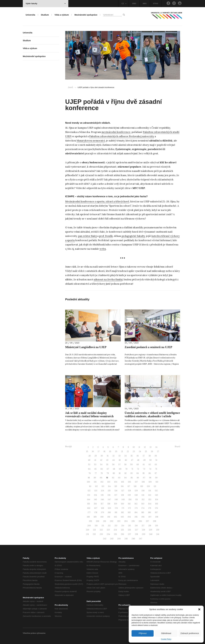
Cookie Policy (166, 639)
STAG (156, 3)
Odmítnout (166, 633)
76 (90, 473)
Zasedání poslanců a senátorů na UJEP (148, 347)
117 (129, 486)
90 (101, 478)
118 (135, 486)
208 (155, 521)
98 (150, 478)
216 (136, 526)
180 (109, 512)
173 (136, 508)
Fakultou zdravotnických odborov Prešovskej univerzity (122, 136)
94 (125, 478)
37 (144, 456)
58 (125, 465)
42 (101, 460)
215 (129, 526)
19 (110, 451)
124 (102, 491)
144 (89, 499)
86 (150, 473)
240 (151, 534)
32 (113, 456)
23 (134, 451)
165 (157, 504)
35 (132, 456)
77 (96, 473)
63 (156, 465)
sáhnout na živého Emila (108, 280)
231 (87, 534)
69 (120, 469)
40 (89, 460)
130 (143, 491)
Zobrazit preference (190, 633)
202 (112, 521)
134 (96, 495)
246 (133, 539)
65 (95, 469)
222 (101, 530)
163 (143, 504)
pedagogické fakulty (133, 236)
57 (119, 465)
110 (157, 482)
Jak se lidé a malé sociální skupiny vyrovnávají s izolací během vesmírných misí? (89, 416)
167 (96, 508)
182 (123, 512)
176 (156, 508)
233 (101, 534)
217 (143, 526)
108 (143, 482)
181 (116, 512)
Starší (177, 447)
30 (102, 456)
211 (103, 526)
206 (140, 521)
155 (89, 504)
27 (158, 451)
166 (89, 508)
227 (136, 530)
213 (116, 526)
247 (141, 539)
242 (105, 539)
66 (102, 469)
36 (138, 456)
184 (136, 512)
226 (129, 530)
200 (98, 521)
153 (150, 499)
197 (150, 517)
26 (152, 451)
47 (132, 460)
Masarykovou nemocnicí (91, 141)
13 (151, 447)
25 (146, 451)
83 (132, 473)
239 (143, 534)
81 (120, 473)
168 (102, 508)
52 (89, 465)
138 (123, 495)
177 (89, 512)
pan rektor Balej (87, 236)
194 (129, 517)
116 (122, 486)
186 (149, 512)
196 (143, 517)
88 (89, 478)
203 (119, 521)
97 (144, 478)
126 (116, 491)
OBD (134, 3)
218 (150, 526)
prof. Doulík (106, 236)
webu (103, 249)
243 (112, 539)
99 (156, 478)
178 (96, 512)
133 (89, 495)
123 (96, 491)
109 (150, 482)
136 (109, 495)
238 (136, 534)
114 (109, 486)
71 (132, 469)
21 (122, 451)
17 (99, 451)
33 (119, 456)
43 (107, 460)
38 (150, 456)
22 (128, 451)
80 (114, 473)
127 (123, 491)
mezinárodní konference (116, 132)
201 (105, 521)
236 (122, 534)
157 (102, 504)
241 (158, 534)
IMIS (145, 3)
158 (109, 504)
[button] (199, 609)
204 (126, 521)
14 (156, 447)
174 (143, 508)
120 (148, 486)
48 (138, 460)
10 (134, 447)
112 (96, 486)
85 (144, 473)
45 (120, 460)
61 (144, 465)
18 (104, 451)
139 (129, 495)
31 (108, 456)
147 (109, 499)
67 (108, 469)
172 (129, 508)
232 (94, 534)
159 (116, 504)
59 (131, 465)
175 (150, 508)
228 (143, 530)
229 (150, 530)
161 (129, 504)
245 (126, 539)
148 (116, 499)
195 (136, 517)
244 (119, 539)
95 (132, 478)
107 (136, 482)
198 (157, 517)
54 (101, 465)
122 (89, 491)
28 (90, 456)
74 (150, 469)
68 (114, 469)
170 (116, 508)
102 (102, 482)
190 (102, 517)
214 (123, 526)
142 (150, 495)
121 (155, 486)
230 (158, 530)
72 (138, 469)
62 (150, 465)
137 (116, 495)
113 (103, 486)
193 (122, 517)
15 (87, 451)
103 (109, 482)
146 (102, 499)
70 (126, 469)
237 (129, 534)
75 (156, 469)
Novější (68, 447)
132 (156, 491)
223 (108, 530)
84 (138, 473)
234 (108, 534)
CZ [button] (124, 3)
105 (123, 482)
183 (129, 512)
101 (95, 482)
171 (123, 508)
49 (144, 460)
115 (116, 486)
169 (109, 508)
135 (102, 495)
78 (102, 473)
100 (88, 482)
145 (96, 499)
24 (140, 451)
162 (136, 504)
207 (147, 521)
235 (115, 534)
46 (126, 460)
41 (95, 460)
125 (109, 491)
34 (125, 456)
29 (96, 456)
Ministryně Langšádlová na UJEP (86, 347)
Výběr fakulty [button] (46, 3)
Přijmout (143, 633)
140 (136, 495)
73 (144, 469)
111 (90, 486)
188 (88, 517)
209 (89, 526)
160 (123, 504)
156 (95, 504)
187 (156, 512)
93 (119, 478)
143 (156, 495)
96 (138, 478)
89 (95, 478)
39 (156, 456)
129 (136, 491)
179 (102, 512)
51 (156, 460)
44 (113, 460)
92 (113, 478)
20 (116, 451)
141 (143, 495)
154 (157, 499)
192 (115, 517)
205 (133, 521)
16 (93, 451)
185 (143, 512)
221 (94, 530)
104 (116, 482)
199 (90, 521)
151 (137, 499)
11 (139, 447)
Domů (71, 87)
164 (150, 504)
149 (123, 499)
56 (113, 465)
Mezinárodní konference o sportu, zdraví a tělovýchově (97, 201)
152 (143, 499)
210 (96, 526)
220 (88, 530)
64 (89, 469)
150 (130, 499)
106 (129, 482)
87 (156, 473)
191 (109, 517)
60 (138, 465)
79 (108, 473)
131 (150, 491)
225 (122, 530)
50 (151, 460)
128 (129, 491)
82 (126, 473)
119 (142, 486)
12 (145, 447)
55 (107, 465)
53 (95, 465)
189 (95, 517)
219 (156, 526)
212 (109, 526)
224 (115, 530)
